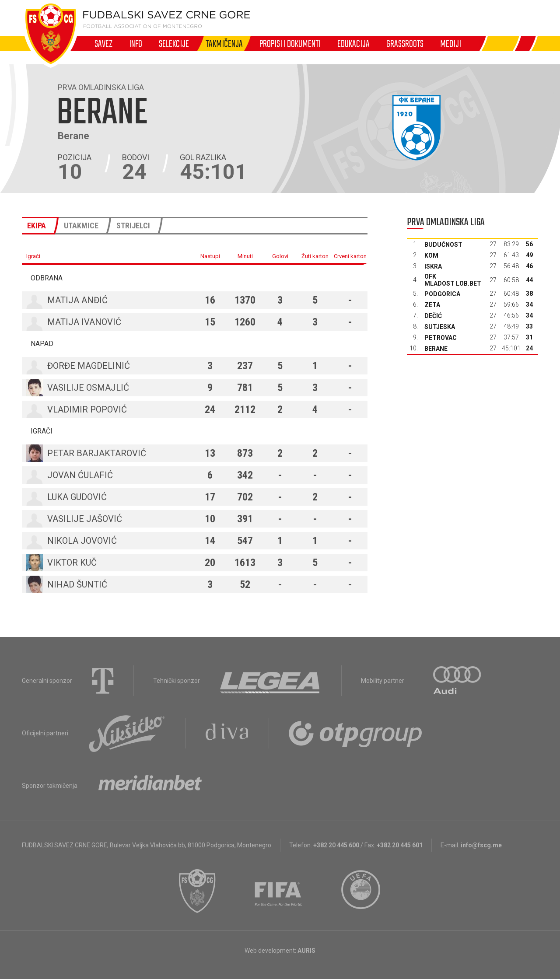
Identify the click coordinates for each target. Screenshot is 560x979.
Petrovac (441, 338)
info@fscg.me (481, 845)
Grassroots (405, 44)
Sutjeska (440, 327)
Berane (436, 349)
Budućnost (443, 245)
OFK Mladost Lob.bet (453, 280)
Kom (431, 255)
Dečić (433, 316)
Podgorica (442, 294)
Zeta (432, 305)
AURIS (306, 951)
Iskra (433, 266)
